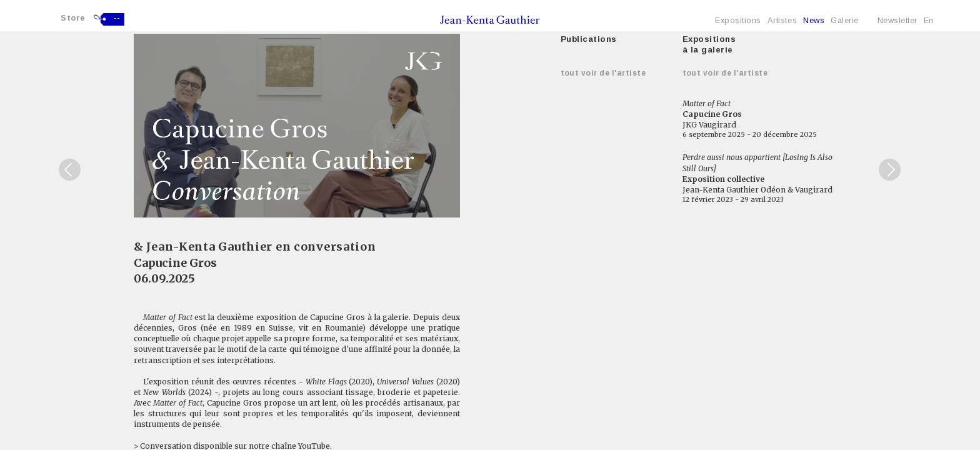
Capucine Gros (175, 263)
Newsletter (897, 20)
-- (117, 18)
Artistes (782, 20)
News (814, 20)
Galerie (845, 20)
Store (73, 18)
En (929, 20)
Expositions (738, 20)
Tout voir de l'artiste (603, 73)
